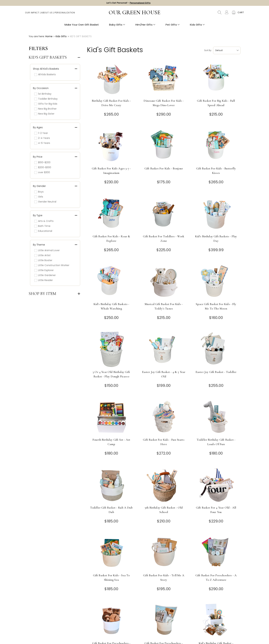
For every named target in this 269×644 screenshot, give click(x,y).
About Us (47, 14)
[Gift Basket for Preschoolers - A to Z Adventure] (216, 553)
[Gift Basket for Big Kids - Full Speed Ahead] (216, 78)
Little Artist (42, 255)
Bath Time (42, 226)
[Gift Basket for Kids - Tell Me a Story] (164, 553)
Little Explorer (44, 270)
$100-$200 (42, 162)
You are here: (37, 36)
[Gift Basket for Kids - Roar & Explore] (111, 214)
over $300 (42, 172)
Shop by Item (42, 294)
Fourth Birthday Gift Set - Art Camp (111, 442)
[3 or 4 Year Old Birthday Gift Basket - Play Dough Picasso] (111, 349)
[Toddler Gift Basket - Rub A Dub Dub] (111, 485)
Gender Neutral (45, 202)
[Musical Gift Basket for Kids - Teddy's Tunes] (164, 281)
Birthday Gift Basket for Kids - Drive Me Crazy (111, 103)
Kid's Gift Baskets (48, 57)
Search (220, 14)
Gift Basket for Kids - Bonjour (164, 168)
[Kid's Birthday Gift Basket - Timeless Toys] (216, 621)
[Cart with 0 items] (241, 14)
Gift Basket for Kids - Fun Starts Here (164, 442)
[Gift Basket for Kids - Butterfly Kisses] (216, 146)
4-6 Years (42, 143)
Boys (39, 192)
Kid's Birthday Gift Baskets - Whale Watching (111, 306)
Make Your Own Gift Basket (82, 26)
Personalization (65, 14)
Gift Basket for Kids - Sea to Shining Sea (111, 577)
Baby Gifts (117, 26)
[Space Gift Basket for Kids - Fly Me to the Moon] (216, 281)
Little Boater (43, 260)
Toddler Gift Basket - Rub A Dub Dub (111, 510)
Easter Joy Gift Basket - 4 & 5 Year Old (164, 374)
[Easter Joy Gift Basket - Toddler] (216, 349)
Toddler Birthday (46, 99)
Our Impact (32, 14)
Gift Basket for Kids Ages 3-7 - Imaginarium (111, 171)
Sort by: (208, 50)
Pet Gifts (173, 26)
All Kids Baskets (45, 74)
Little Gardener (45, 275)
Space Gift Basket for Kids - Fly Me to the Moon (216, 306)
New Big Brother (45, 109)
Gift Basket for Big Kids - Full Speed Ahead (216, 103)
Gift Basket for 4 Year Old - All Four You (216, 510)
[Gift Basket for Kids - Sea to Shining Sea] (111, 553)
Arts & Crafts (44, 221)
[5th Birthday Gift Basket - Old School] (164, 485)
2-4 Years (42, 138)
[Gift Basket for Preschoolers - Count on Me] (164, 621)
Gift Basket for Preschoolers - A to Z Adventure (216, 577)
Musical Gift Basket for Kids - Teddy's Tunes (164, 306)
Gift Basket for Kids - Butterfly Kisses (216, 171)
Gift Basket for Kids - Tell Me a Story (164, 577)
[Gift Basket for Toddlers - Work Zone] (164, 214)
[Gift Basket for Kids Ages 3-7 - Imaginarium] (111, 146)
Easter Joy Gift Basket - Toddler (216, 372)
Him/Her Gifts (145, 26)
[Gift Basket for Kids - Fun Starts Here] (164, 417)
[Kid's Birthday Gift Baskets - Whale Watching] (111, 281)
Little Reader (44, 280)
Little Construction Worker (52, 265)
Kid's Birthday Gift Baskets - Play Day (216, 238)
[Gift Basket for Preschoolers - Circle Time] (111, 621)
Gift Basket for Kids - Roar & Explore (111, 238)
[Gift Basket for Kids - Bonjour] (164, 146)
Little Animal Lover (47, 250)
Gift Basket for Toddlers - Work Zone (164, 238)
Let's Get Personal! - (128, 3)
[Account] (227, 13)
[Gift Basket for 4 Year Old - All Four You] (216, 485)
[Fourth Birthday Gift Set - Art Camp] (111, 417)
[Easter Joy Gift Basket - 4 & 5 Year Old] (164, 349)
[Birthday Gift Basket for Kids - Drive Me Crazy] (111, 78)
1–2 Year (41, 133)
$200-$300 (43, 167)
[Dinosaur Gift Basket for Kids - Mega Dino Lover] (164, 78)
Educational (43, 231)
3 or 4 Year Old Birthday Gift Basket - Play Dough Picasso (111, 374)
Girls (39, 197)
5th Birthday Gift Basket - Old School (164, 510)
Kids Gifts (197, 26)
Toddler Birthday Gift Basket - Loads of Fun (216, 442)
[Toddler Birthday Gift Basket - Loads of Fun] (216, 417)
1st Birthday (43, 94)
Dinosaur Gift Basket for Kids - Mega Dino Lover (164, 103)
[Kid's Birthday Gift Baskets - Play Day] (216, 214)
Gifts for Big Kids (46, 104)
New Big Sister (44, 114)
